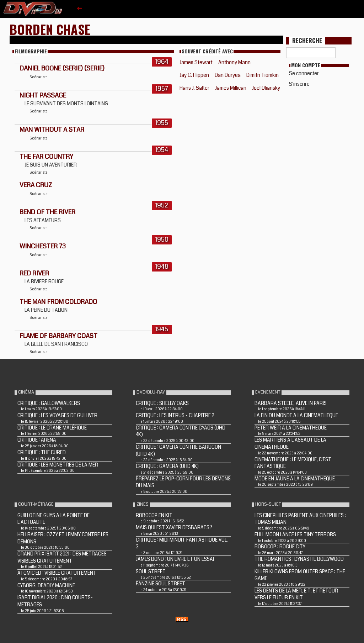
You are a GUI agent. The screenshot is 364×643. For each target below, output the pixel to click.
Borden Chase (50, 29)
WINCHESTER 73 (43, 246)
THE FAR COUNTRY (46, 157)
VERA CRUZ (36, 185)
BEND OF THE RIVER (47, 212)
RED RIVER (34, 273)
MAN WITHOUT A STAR (52, 130)
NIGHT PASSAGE (43, 95)
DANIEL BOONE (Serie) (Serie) (62, 68)
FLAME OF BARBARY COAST (58, 336)
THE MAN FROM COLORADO (58, 302)
